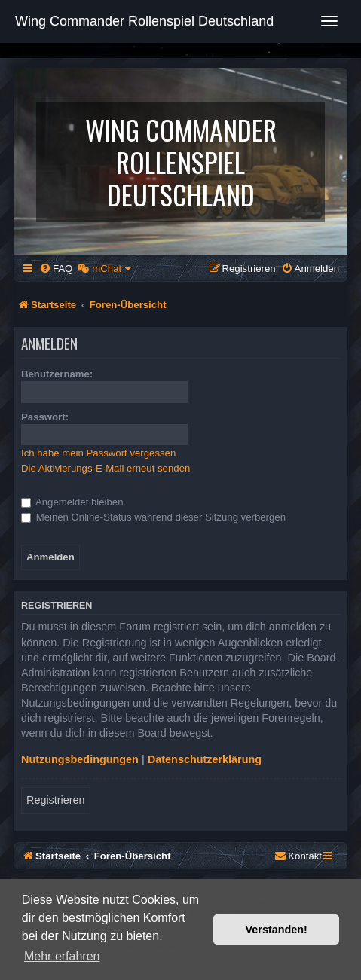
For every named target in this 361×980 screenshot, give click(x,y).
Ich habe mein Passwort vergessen (98, 453)
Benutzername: (57, 374)
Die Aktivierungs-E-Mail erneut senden (106, 468)
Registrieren (56, 800)
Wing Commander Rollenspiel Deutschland (144, 21)
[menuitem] (56, 269)
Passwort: (45, 417)
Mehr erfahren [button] (62, 956)
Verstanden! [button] (277, 930)
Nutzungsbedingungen (80, 759)
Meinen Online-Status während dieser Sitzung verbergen (153, 517)
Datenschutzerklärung (205, 759)
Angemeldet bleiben (72, 502)
